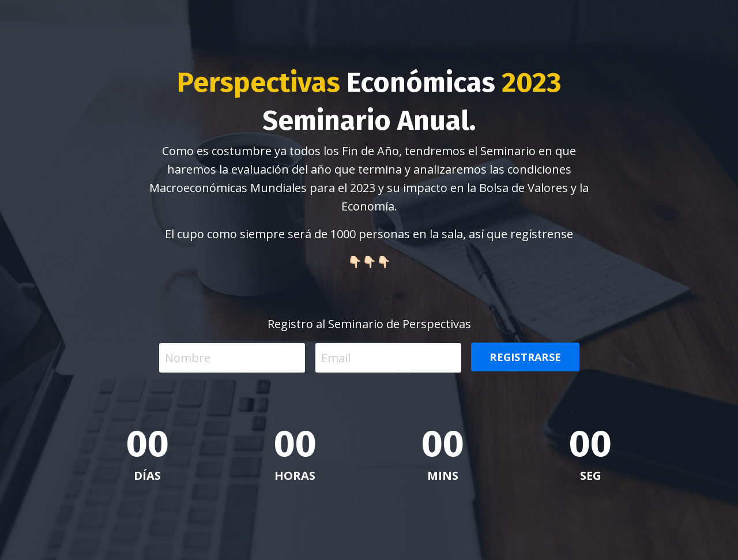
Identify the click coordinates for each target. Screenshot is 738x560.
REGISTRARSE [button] (525, 357)
